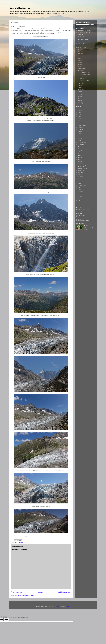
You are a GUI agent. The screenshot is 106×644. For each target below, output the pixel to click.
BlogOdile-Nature (20, 8)
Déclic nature (80, 219)
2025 (80, 52)
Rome (79, 184)
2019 (80, 65)
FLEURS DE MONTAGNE (84, 32)
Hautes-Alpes (81, 144)
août (81, 71)
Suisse (79, 193)
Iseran (79, 146)
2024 (80, 54)
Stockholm (80, 191)
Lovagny (80, 158)
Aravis (79, 118)
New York (80, 174)
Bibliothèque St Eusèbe (82, 218)
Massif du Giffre (82, 171)
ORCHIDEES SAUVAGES (84, 31)
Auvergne (80, 122)
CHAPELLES (81, 42)
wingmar (58, 606)
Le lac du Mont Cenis (84, 73)
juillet (81, 83)
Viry (79, 201)
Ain (79, 109)
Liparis (79, 156)
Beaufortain (81, 128)
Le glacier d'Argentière (85, 80)
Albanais (80, 111)
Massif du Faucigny (83, 169)
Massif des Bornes (82, 167)
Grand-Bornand (82, 139)
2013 (80, 101)
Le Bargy (80, 150)
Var (79, 199)
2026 (80, 50)
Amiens (80, 113)
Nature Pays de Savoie (82, 211)
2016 (80, 96)
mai (80, 87)
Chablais (80, 133)
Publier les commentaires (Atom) (26, 596)
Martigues (80, 163)
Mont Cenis (81, 172)
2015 (80, 99)
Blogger (68, 606)
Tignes (79, 195)
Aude (79, 120)
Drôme (79, 137)
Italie (79, 148)
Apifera (80, 116)
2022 (80, 58)
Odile (87, 226)
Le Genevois (81, 152)
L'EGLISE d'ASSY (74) (83, 40)
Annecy (80, 115)
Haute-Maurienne (82, 143)
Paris (79, 180)
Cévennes (80, 131)
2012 (80, 103)
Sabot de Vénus (82, 186)
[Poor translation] (6, 619)
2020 (80, 62)
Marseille (80, 161)
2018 (80, 67)
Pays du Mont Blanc (20, 543)
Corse (79, 135)
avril (81, 89)
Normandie (80, 176)
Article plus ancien (65, 592)
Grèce (79, 141)
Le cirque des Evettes (84, 75)
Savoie (79, 189)
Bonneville (80, 129)
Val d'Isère (80, 197)
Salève (79, 187)
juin (80, 85)
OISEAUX (80, 34)
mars (81, 92)
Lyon (79, 159)
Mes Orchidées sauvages (83, 210)
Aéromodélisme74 (81, 215)
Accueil (41, 592)
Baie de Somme (82, 126)
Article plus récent (17, 592)
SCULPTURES (81, 44)
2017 (80, 94)
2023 (80, 56)
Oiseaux (80, 178)
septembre (82, 69)
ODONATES (81, 38)
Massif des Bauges (82, 165)
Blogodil (78, 217)
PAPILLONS (81, 36)
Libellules (80, 154)
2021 (80, 60)
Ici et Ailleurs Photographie (83, 221)
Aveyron (80, 124)
